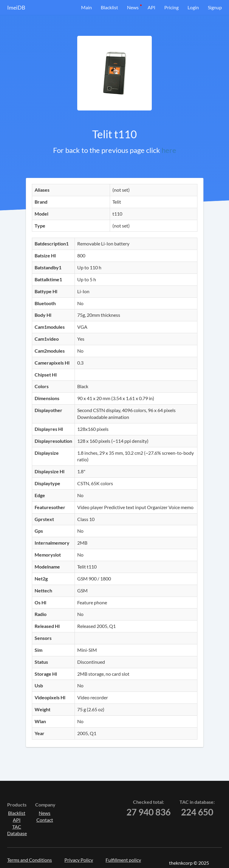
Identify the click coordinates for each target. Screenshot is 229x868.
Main (86, 7)
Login (193, 7)
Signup (215, 7)
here (169, 150)
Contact (45, 820)
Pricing (171, 7)
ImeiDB (16, 7)
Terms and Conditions (30, 860)
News (133, 7)
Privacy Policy (79, 860)
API (151, 7)
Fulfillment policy (123, 860)
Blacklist (109, 7)
